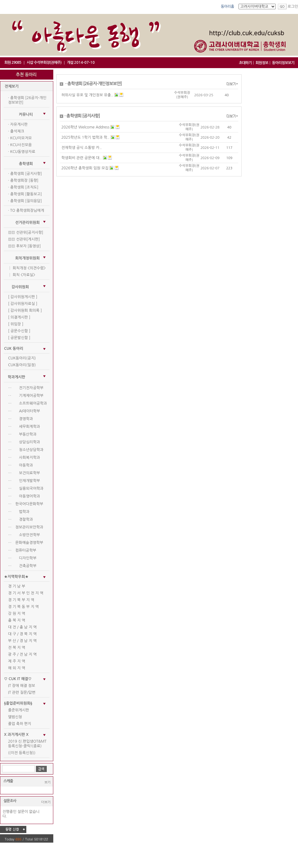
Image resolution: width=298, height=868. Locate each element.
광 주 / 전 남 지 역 (22, 654)
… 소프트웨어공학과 (28, 403)
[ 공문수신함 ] (19, 331)
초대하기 (245, 63)
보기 (47, 782)
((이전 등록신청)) (22, 753)
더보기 (46, 802)
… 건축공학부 (22, 566)
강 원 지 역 (17, 614)
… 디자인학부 (22, 558)
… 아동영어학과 (24, 496)
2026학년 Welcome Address (85, 127)
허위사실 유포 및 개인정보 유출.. (87, 95)
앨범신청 (15, 717)
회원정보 (262, 63)
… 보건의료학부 (24, 473)
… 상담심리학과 (24, 442)
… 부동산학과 (22, 434)
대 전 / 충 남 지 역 (22, 627)
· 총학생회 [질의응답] (25, 201)
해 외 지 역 (17, 668)
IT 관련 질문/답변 (22, 692)
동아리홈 (228, 7)
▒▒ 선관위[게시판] (24, 239)
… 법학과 (19, 512)
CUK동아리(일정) (22, 365)
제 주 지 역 (17, 661)
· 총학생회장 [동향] (23, 180)
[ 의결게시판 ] (19, 317)
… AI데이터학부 (24, 411)
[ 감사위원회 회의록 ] (25, 310)
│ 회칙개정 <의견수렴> (27, 268)
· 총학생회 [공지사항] (25, 174)
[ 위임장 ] (16, 324)
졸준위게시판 (19, 710)
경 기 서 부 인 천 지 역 (26, 593)
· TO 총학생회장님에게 (26, 210)
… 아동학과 (20, 465)
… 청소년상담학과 (26, 450)
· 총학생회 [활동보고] (25, 194)
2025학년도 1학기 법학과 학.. (85, 137)
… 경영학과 (20, 419)
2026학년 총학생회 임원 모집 (85, 168)
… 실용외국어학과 (26, 488)
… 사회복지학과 (24, 458)
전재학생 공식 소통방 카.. (81, 148)
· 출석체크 (16, 131)
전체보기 (12, 86)
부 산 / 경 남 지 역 (22, 641)
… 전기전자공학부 (26, 388)
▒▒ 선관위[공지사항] (26, 232)
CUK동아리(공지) (22, 358)
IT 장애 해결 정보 (22, 686)
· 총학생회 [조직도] (23, 187)
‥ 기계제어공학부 (26, 396)
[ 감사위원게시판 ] (23, 297)
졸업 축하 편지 (20, 724)
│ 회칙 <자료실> (22, 275)
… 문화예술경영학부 (26, 543)
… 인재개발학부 (24, 481)
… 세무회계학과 (24, 427)
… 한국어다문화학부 (26, 504)
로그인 (293, 7)
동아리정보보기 (283, 63)
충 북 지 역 (17, 620)
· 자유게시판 (18, 124)
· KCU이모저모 (20, 138)
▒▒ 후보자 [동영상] (24, 246)
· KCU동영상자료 (22, 152)
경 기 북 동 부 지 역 (23, 607)
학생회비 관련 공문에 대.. (81, 158)
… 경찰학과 (20, 519)
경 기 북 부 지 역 (21, 600)
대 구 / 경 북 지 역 (22, 634)
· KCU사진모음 (20, 145)
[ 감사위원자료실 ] (23, 304)
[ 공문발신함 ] (19, 338)
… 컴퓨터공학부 (22, 550)
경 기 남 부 (17, 586)
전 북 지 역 (17, 648)
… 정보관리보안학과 (26, 527)
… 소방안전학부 (24, 535)
